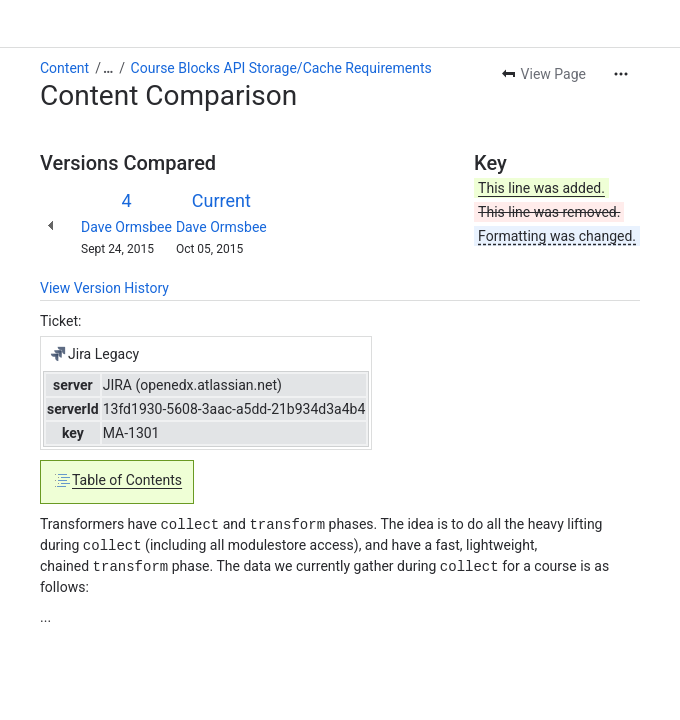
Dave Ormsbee (126, 227)
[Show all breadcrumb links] (108, 68)
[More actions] (621, 74)
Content (64, 68)
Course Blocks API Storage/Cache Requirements (281, 68)
